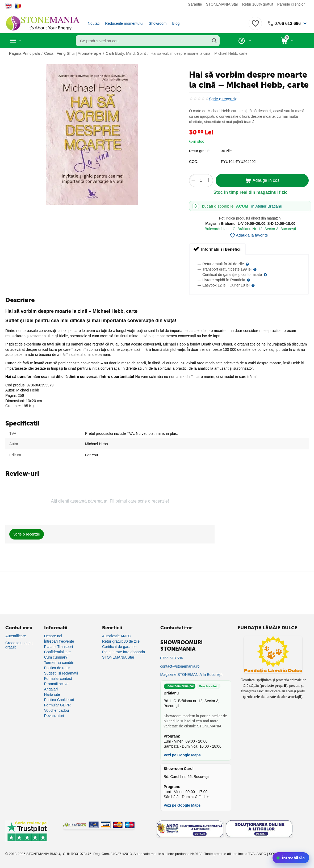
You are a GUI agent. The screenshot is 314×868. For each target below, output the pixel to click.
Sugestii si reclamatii (61, 673)
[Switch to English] (9, 6)
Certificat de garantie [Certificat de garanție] (119, 647)
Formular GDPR (57, 705)
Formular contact (58, 679)
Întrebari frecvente (59, 641)
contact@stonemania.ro (180, 666)
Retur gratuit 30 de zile (121, 641)
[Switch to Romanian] (18, 6)
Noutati (94, 23)
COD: (194, 162)
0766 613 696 (286, 23)
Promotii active (56, 684)
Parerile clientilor (291, 4)
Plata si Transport (59, 647)
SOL (272, 854)
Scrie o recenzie (222, 99)
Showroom (158, 23)
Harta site (52, 694)
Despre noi (53, 636)
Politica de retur (57, 668)
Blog (176, 23)
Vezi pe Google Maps (182, 755)
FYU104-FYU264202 (238, 162)
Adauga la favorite (249, 235)
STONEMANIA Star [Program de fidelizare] (118, 657)
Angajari (51, 689)
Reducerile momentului (124, 23)
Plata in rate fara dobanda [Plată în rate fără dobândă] (123, 652)
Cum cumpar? (56, 657)
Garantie (195, 4)
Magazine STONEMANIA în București (191, 675)
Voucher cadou (56, 710)
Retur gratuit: (200, 151)
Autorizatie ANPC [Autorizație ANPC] (116, 636)
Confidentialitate (57, 652)
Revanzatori (54, 716)
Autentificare (16, 636)
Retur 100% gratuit (258, 4)
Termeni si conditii (59, 663)
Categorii (29, 41)
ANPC (261, 854)
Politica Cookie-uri (59, 700)
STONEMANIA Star (222, 4)
